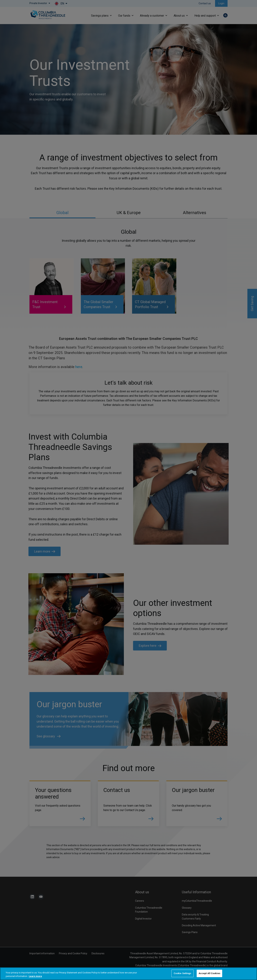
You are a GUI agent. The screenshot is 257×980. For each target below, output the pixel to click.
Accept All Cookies (209, 973)
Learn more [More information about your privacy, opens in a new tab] (35, 976)
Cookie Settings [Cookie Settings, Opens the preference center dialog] (182, 973)
